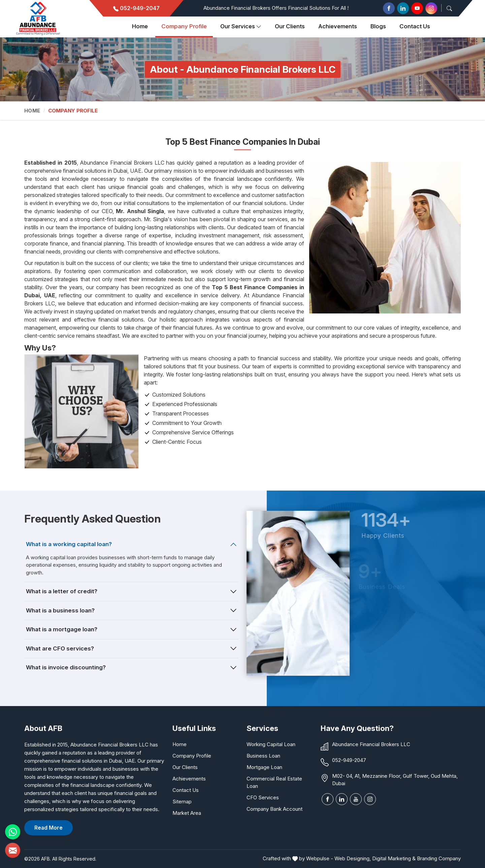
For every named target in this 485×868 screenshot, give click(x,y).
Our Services (241, 27)
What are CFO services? (60, 648)
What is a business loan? (60, 610)
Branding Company (439, 858)
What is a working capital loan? (69, 544)
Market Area (187, 813)
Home (140, 26)
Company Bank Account (274, 809)
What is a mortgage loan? (62, 629)
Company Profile (184, 26)
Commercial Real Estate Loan (274, 782)
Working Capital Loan (271, 744)
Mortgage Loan (264, 767)
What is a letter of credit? (62, 591)
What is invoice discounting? (66, 667)
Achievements (338, 26)
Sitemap (182, 802)
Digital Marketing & (394, 858)
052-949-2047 (136, 8)
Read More (48, 828)
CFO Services (263, 797)
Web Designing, (353, 858)
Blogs (378, 26)
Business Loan (263, 756)
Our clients (290, 26)
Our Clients (185, 767)
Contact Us (415, 26)
